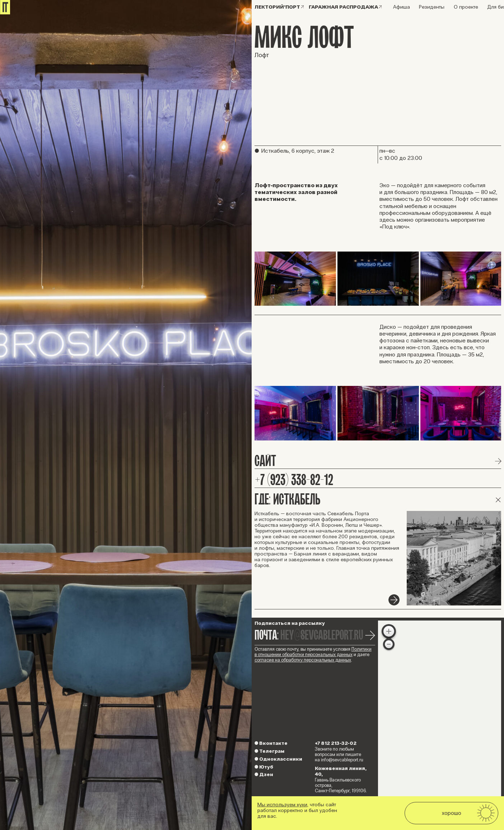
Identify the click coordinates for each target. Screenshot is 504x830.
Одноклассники (278, 759)
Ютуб (264, 767)
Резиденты (432, 7)
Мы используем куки (282, 805)
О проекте (466, 7)
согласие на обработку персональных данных (303, 660)
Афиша (402, 7)
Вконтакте (271, 743)
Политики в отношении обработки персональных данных (313, 652)
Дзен (264, 774)
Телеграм (269, 751)
